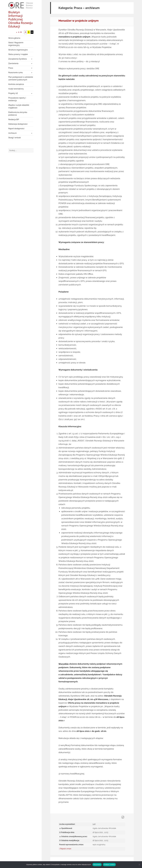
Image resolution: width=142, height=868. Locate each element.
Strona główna (14, 38)
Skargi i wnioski (15, 138)
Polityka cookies (109, 865)
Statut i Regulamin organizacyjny (16, 44)
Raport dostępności (16, 129)
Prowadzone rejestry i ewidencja (17, 99)
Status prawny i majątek (18, 54)
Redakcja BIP (14, 119)
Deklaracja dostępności (18, 124)
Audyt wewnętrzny (16, 89)
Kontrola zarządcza (16, 84)
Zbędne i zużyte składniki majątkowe (19, 106)
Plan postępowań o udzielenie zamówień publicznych (21, 78)
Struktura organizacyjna (18, 50)
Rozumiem (97, 865)
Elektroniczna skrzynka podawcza (18, 114)
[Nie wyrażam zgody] (139, 865)
